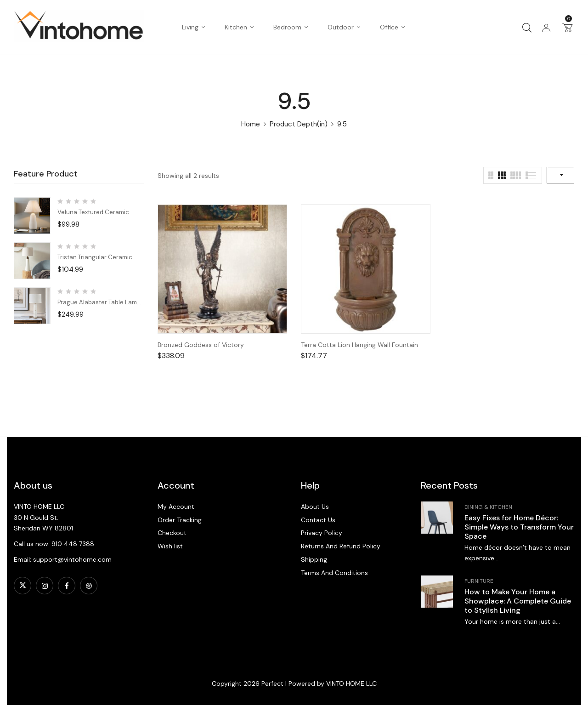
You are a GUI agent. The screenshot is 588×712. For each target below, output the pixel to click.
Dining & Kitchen (488, 507)
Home (251, 124)
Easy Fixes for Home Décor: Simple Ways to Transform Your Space (519, 527)
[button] (567, 27)
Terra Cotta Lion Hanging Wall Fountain (359, 345)
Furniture (479, 581)
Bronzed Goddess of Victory (201, 345)
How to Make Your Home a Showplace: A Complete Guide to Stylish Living (518, 601)
